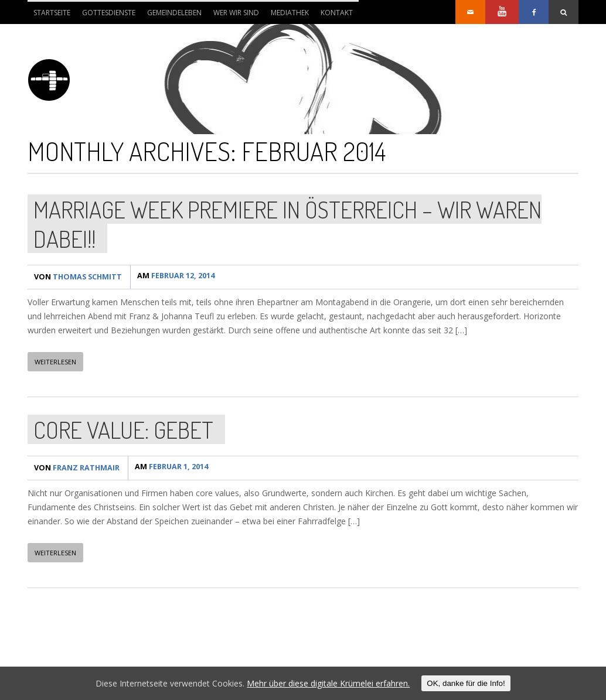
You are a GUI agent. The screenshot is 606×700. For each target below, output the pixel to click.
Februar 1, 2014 (175, 468)
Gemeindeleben (174, 13)
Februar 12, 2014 (179, 277)
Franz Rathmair (79, 468)
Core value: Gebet (123, 429)
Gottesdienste (109, 13)
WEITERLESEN (55, 362)
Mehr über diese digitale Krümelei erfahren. (328, 683)
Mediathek (290, 13)
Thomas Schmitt (80, 277)
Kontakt (337, 13)
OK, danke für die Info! (466, 683)
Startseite (52, 13)
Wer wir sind (233, 16)
